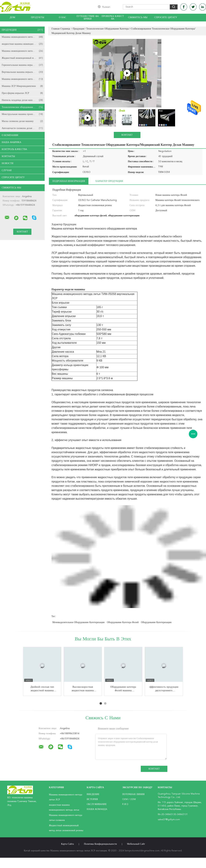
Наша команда (97, 809)
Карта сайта (67, 844)
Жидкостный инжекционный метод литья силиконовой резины (23, 58)
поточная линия (133, 794)
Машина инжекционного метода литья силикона (23, 51)
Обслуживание (97, 804)
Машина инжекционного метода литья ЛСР (23, 37)
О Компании (10, 135)
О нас (63, 17)
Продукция (22, 30)
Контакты (8, 156)
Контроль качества (14, 149)
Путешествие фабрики (88, 18)
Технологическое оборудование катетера (22, 107)
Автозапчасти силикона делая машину (22, 128)
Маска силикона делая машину (22, 121)
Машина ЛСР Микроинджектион (22, 86)
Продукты (38, 17)
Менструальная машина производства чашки (23, 114)
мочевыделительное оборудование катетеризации (78, 622)
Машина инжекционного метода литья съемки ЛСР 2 (23, 79)
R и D (125, 804)
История (92, 799)
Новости (8, 163)
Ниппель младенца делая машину (22, 100)
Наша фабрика (12, 142)
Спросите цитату (166, 17)
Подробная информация (69, 181)
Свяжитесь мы (138, 17)
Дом (12, 17)
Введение (93, 794)
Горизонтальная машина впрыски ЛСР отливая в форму (23, 65)
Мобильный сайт (136, 844)
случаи (7, 170)
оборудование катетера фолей (123, 622)
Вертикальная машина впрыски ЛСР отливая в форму (23, 72)
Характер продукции (109, 181)
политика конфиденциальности (100, 844)
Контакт (127, 135)
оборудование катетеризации (156, 622)
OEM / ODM (129, 799)
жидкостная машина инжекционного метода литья (23, 44)
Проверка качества (113, 18)
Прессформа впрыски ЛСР (22, 93)
